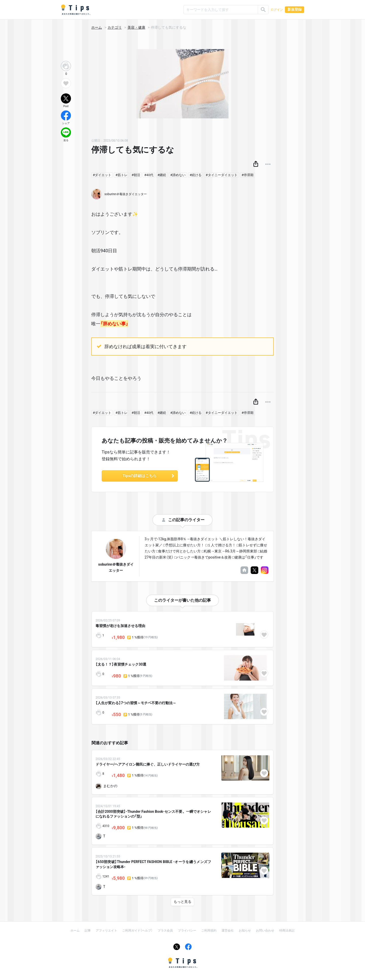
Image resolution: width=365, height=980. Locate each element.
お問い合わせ (265, 931)
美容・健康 (136, 27)
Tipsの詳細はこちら (149, 476)
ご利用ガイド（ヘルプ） (137, 931)
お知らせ (245, 931)
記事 (88, 931)
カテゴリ (115, 27)
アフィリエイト (106, 931)
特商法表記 (287, 931)
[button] (256, 164)
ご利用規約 (209, 931)
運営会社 (228, 931)
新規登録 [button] (295, 9)
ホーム (97, 27)
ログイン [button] (277, 10)
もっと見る (182, 902)
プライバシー (187, 931)
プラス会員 (165, 931)
